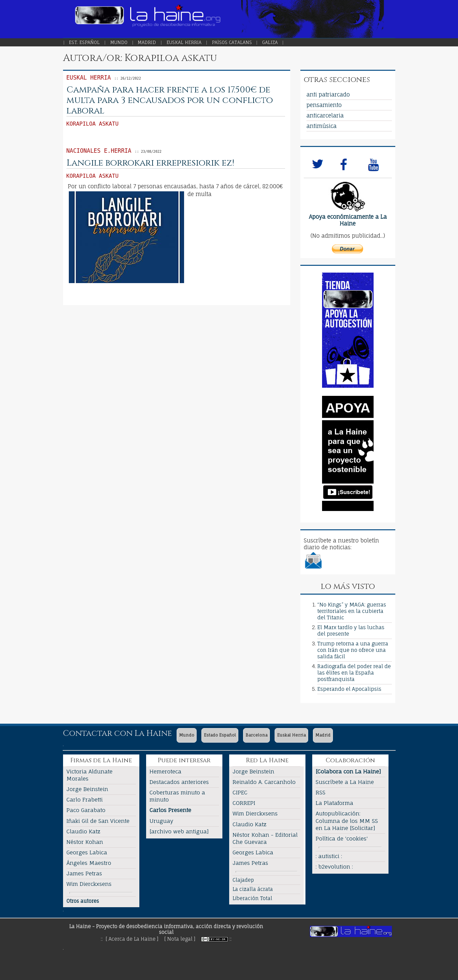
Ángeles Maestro (89, 863)
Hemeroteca (165, 771)
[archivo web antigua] (179, 831)
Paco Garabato (86, 810)
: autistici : (329, 856)
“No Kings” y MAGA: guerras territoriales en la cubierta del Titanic (352, 611)
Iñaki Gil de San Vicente (98, 821)
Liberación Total (252, 898)
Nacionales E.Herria (99, 151)
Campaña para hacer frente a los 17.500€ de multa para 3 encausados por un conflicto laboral (170, 100)
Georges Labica (87, 852)
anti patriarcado (328, 94)
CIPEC (240, 792)
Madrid (147, 42)
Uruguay (161, 821)
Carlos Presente (170, 810)
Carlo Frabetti (85, 800)
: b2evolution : (334, 867)
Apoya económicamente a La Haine (348, 220)
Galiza (270, 42)
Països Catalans (232, 42)
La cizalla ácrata (253, 889)
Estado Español (220, 735)
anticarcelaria (325, 115)
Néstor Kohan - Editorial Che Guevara (265, 838)
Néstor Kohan (85, 842)
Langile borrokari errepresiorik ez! (150, 163)
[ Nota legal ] (180, 939)
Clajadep (243, 880)
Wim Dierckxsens (89, 884)
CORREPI (244, 803)
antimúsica (322, 126)
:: (231, 939)
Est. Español (84, 42)
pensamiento (324, 105)
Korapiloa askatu (93, 124)
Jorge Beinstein (87, 789)
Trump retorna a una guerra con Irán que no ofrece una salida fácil (353, 650)
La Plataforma (334, 803)
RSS (321, 792)
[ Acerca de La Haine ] (132, 939)
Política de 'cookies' (342, 838)
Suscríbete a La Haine (345, 782)
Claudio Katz (83, 831)
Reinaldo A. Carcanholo (264, 782)
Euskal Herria (184, 42)
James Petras (84, 873)
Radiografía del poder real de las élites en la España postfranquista (354, 673)
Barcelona (256, 735)
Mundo (119, 42)
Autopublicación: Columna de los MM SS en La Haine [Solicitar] (347, 821)
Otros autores (83, 901)
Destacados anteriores (179, 782)
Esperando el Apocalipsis (349, 689)
